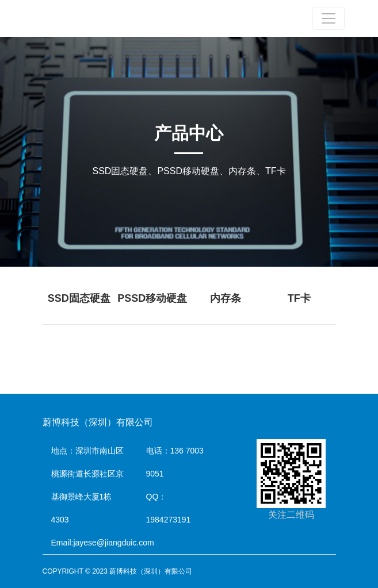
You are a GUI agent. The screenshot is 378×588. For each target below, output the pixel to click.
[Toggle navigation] (329, 18)
